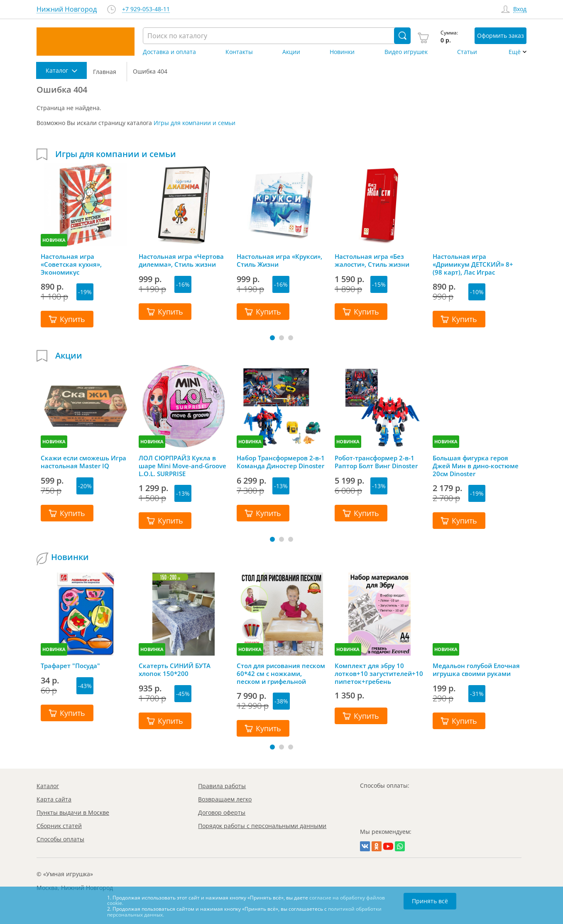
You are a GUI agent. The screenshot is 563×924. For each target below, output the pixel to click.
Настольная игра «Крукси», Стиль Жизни (279, 260)
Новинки (342, 52)
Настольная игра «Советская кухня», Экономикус (71, 264)
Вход (520, 9)
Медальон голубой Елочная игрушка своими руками (476, 670)
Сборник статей (59, 826)
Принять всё (430, 901)
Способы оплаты (60, 839)
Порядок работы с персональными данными (262, 826)
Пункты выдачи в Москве (73, 812)
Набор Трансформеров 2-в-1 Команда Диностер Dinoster (281, 462)
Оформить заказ (501, 36)
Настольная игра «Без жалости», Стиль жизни (372, 260)
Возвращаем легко (225, 799)
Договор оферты (222, 812)
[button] (272, 338)
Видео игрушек (406, 52)
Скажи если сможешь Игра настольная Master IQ (83, 462)
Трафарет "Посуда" (70, 666)
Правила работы (222, 786)
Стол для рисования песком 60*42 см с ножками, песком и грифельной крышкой (281, 673)
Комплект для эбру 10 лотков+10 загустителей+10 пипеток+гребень (379, 673)
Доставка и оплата (169, 52)
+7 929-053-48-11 (146, 9)
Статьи (467, 52)
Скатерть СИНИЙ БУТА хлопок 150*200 (175, 670)
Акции (291, 52)
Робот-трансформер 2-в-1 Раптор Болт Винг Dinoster (376, 462)
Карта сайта (54, 799)
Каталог (48, 786)
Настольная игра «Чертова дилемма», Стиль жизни (181, 260)
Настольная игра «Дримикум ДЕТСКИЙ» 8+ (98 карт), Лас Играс (473, 264)
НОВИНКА (54, 240)
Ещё (515, 52)
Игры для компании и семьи (195, 123)
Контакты (239, 52)
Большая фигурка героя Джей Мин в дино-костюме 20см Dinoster (476, 466)
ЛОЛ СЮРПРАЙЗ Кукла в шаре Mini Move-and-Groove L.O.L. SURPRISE (182, 466)
